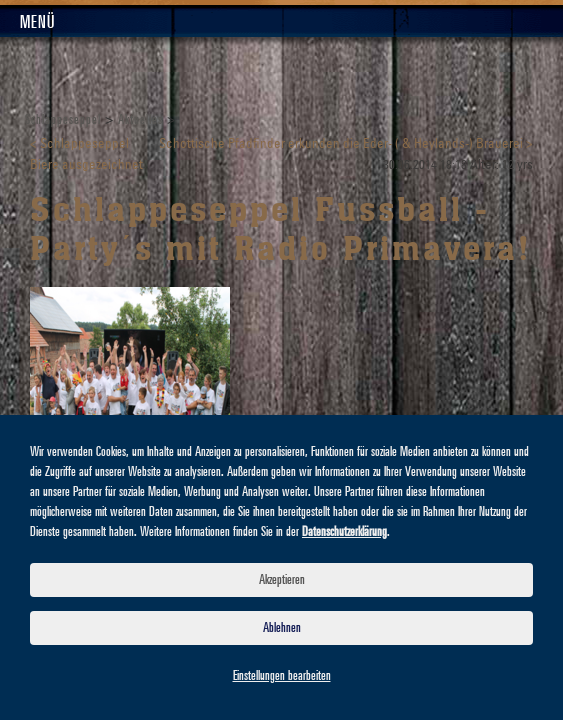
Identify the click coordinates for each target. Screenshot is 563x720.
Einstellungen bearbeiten (282, 676)
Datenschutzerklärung (344, 532)
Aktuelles (140, 120)
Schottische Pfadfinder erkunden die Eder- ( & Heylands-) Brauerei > (346, 144)
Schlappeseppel (63, 120)
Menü (37, 23)
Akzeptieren (282, 580)
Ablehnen (282, 628)
